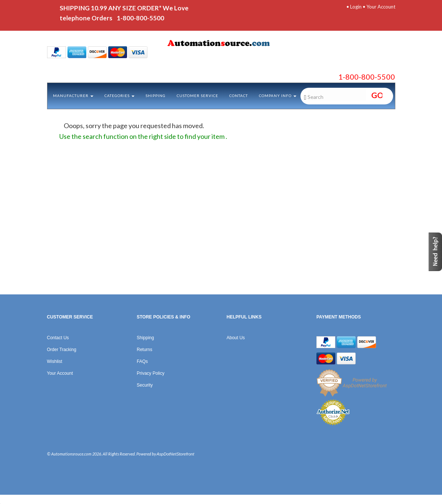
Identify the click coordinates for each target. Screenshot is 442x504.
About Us (236, 338)
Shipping (156, 96)
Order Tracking (62, 350)
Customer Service (197, 96)
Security (145, 385)
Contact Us (58, 338)
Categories (119, 96)
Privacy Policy (151, 373)
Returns (144, 350)
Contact (239, 96)
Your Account (381, 7)
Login (356, 7)
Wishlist (55, 361)
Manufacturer (73, 96)
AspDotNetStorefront (176, 454)
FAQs (142, 361)
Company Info (278, 96)
